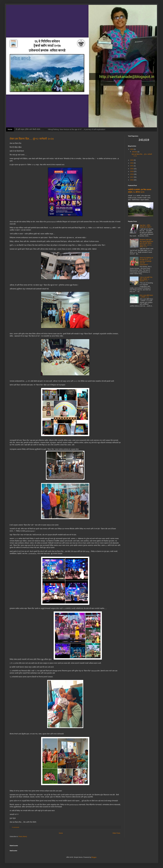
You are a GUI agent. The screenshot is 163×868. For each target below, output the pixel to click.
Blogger (94, 857)
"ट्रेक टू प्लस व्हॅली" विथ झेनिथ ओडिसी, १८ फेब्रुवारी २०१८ (146, 279)
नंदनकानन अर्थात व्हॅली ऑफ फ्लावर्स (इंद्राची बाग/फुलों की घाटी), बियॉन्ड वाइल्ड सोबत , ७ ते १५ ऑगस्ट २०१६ (146, 243)
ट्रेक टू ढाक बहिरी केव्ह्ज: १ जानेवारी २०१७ (146, 296)
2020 (132, 169)
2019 (132, 171)
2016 (132, 180)
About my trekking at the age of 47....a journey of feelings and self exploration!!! (146, 261)
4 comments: (16, 827)
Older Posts (116, 833)
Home (10, 129)
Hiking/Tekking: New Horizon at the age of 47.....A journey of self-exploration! (76, 129)
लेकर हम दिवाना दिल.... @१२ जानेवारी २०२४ (32, 139)
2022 (132, 163)
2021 (132, 166)
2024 (132, 149)
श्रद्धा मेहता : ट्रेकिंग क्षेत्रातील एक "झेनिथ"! (146, 226)
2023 (132, 160)
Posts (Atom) (23, 837)
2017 (132, 177)
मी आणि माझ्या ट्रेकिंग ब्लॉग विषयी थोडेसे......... (30, 129)
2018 (132, 174)
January (135, 152)
